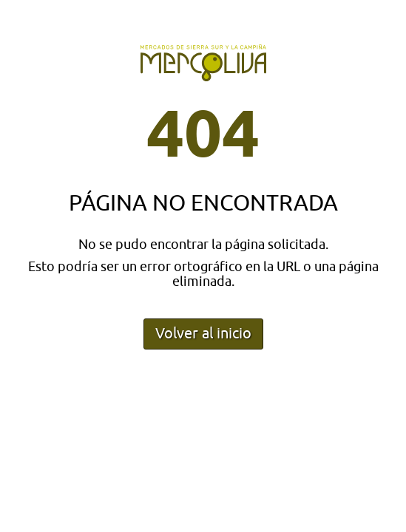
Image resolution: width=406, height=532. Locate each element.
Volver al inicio (203, 334)
